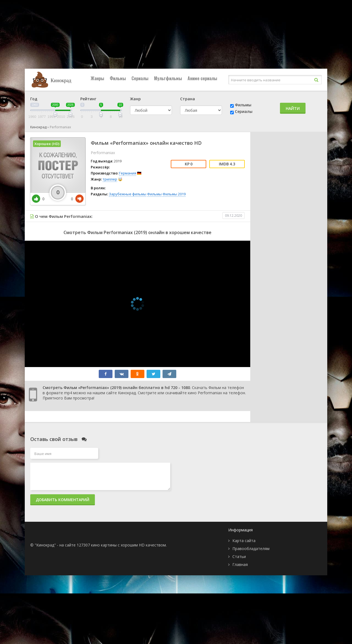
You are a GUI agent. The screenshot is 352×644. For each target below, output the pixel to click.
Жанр (135, 99)
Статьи (239, 556)
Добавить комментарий (63, 500)
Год (34, 99)
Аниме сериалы (202, 78)
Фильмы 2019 (174, 194)
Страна (188, 99)
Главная (240, 564)
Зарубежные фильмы (128, 194)
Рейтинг (88, 99)
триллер (110, 179)
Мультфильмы (168, 78)
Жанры (97, 78)
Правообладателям (251, 549)
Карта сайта (244, 541)
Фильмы (118, 78)
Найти (293, 108)
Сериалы (140, 78)
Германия (128, 173)
